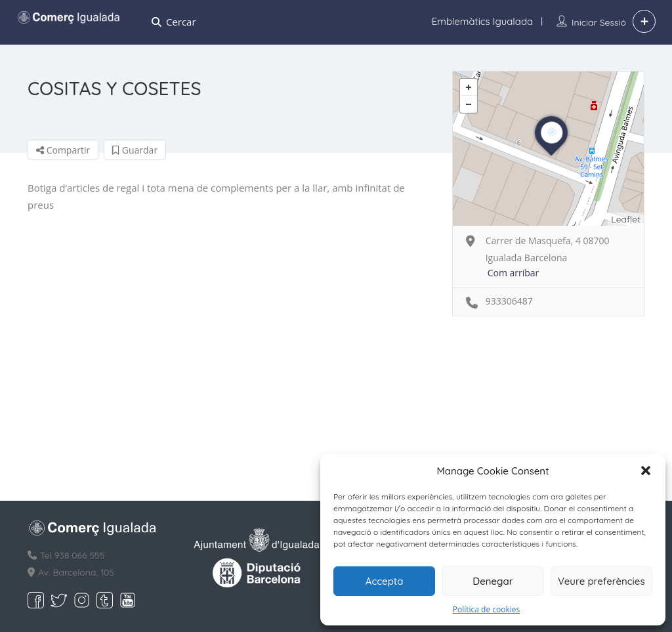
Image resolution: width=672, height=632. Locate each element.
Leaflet (626, 219)
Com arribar (514, 273)
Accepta (385, 581)
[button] (646, 471)
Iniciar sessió (599, 22)
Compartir (63, 150)
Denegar (493, 581)
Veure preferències (601, 581)
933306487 (509, 301)
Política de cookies (487, 609)
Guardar (135, 150)
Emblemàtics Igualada (482, 21)
